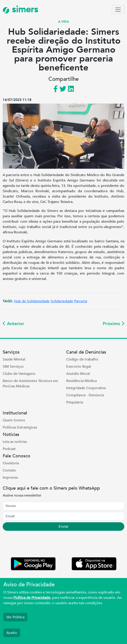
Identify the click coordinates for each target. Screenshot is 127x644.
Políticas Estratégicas (20, 427)
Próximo (114, 324)
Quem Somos (14, 420)
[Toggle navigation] (118, 10)
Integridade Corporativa (86, 388)
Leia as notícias (15, 442)
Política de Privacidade (32, 598)
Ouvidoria (11, 463)
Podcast (9, 449)
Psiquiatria (75, 402)
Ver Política (15, 617)
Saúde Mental (14, 359)
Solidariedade (62, 301)
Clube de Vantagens (19, 374)
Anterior (13, 324)
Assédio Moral (78, 374)
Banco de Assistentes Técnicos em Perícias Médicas (30, 384)
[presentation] (37, 545)
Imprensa (10, 478)
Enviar (64, 527)
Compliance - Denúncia (85, 395)
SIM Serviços (13, 367)
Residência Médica (81, 381)
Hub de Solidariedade (32, 301)
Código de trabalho (82, 359)
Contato (9, 470)
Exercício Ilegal (79, 367)
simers (20, 10)
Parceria (81, 301)
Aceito (12, 633)
